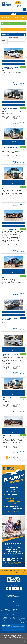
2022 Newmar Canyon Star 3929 (10, 109)
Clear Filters (5, 29)
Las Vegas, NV (4, 617)
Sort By (3, 40)
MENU (14, 14)
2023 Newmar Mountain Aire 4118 (10, 398)
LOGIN (18, 3)
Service (9, 603)
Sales (6, 603)
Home (2, 603)
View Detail (14, 64)
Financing (24, 603)
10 (17, 43)
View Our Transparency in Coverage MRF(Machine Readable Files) (13, 641)
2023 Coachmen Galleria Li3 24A (10, 355)
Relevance (17, 40)
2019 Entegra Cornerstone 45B (10, 436)
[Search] (12, 10)
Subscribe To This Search (8, 24)
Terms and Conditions (8, 640)
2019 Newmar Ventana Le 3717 (9, 148)
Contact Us (14, 61)
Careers (17, 605)
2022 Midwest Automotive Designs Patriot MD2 (10, 68)
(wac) (17, 83)
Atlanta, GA (6, 609)
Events (20, 603)
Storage (13, 603)
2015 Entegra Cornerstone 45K (10, 277)
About (9, 605)
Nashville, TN (12, 617)
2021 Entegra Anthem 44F (10, 229)
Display (3, 43)
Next (23, 460)
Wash (16, 603)
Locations (13, 605)
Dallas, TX (15, 609)
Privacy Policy (17, 640)
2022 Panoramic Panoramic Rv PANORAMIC (10, 319)
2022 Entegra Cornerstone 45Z (10, 188)
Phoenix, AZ (21, 617)
